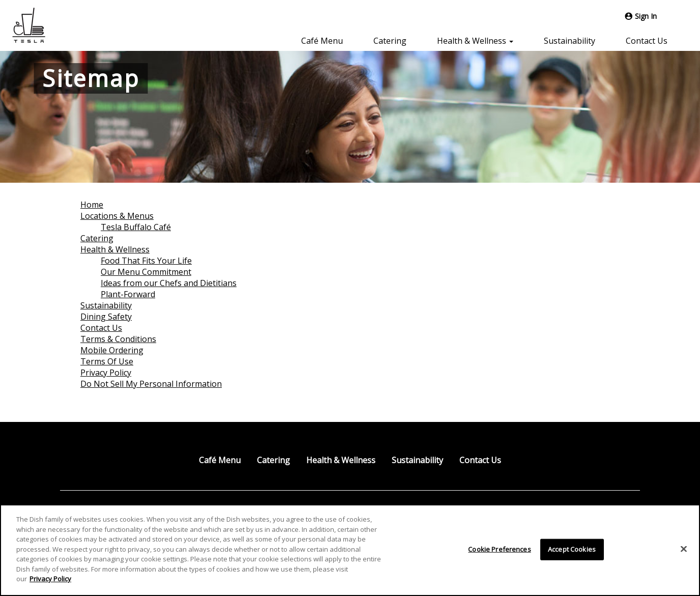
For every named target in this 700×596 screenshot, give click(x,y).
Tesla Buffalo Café (136, 227)
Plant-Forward (128, 294)
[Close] (684, 549)
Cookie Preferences (499, 549)
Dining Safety (106, 317)
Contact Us (647, 41)
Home (92, 205)
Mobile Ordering (112, 350)
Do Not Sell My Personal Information (151, 384)
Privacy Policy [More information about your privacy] (50, 579)
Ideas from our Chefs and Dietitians (169, 283)
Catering (390, 41)
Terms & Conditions (118, 339)
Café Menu (322, 41)
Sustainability (570, 41)
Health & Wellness (115, 249)
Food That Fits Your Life (146, 261)
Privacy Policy (106, 373)
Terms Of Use (107, 361)
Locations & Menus (117, 216)
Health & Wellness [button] (475, 41)
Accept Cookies (572, 549)
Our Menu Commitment (146, 272)
